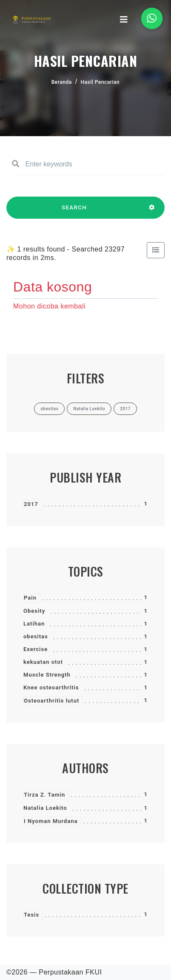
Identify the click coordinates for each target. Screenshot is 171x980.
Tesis (31, 915)
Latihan (34, 624)
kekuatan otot (43, 662)
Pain (30, 598)
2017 (31, 504)
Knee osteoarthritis (51, 687)
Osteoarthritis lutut (51, 701)
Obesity (34, 611)
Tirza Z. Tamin (44, 795)
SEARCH (74, 211)
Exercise (36, 649)
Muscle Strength (47, 675)
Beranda (62, 82)
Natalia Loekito (45, 808)
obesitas (36, 636)
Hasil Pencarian (100, 82)
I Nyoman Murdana (51, 821)
